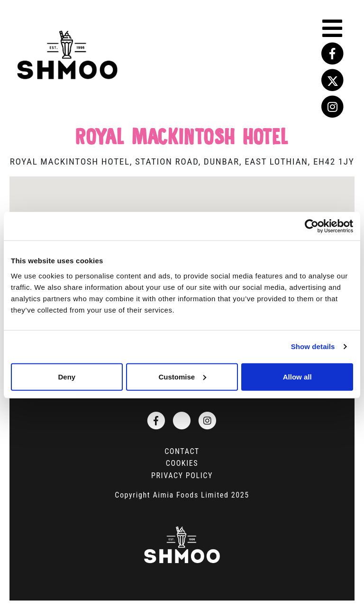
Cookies (182, 463)
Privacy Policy (182, 476)
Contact (182, 451)
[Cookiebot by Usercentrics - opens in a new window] (312, 226)
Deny (67, 376)
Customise (182, 376)
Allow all (297, 376)
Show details (313, 347)
